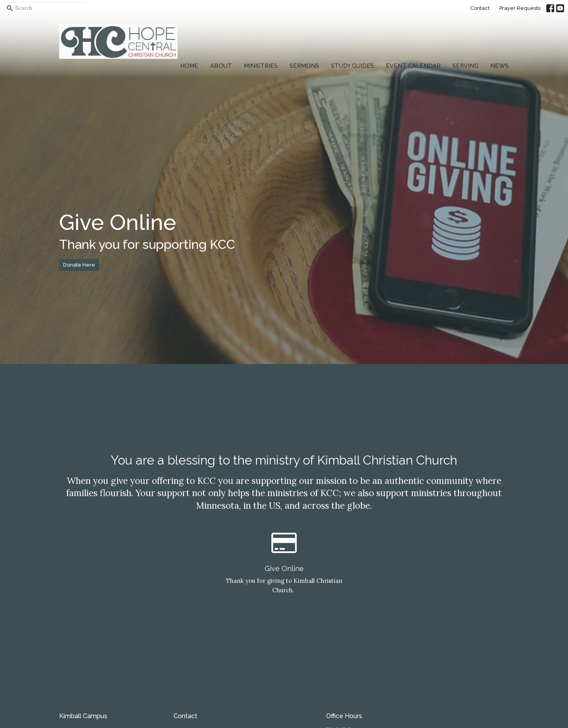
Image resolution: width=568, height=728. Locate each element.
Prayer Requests (520, 8)
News (500, 66)
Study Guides (352, 66)
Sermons (304, 66)
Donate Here (79, 265)
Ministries (261, 66)
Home (189, 66)
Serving (465, 66)
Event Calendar (413, 66)
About (221, 66)
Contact (480, 8)
